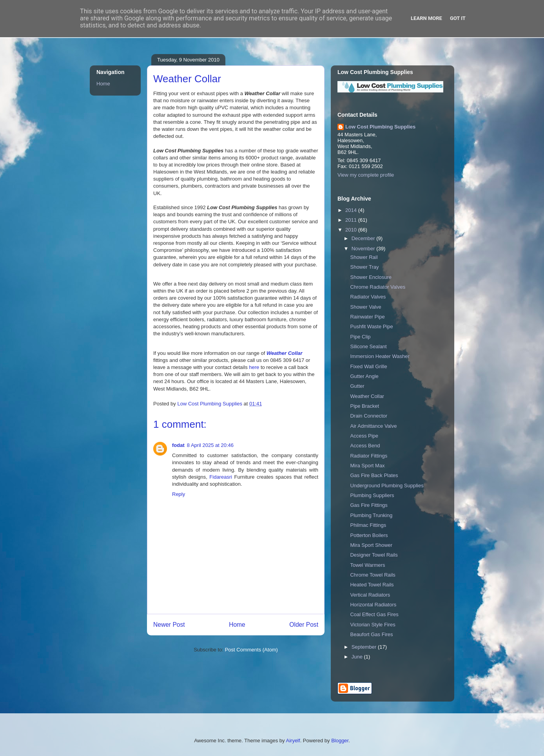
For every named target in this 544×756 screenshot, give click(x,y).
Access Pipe (364, 436)
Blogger (340, 741)
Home (237, 625)
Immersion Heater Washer (380, 356)
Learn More (426, 18)
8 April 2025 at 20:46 (210, 445)
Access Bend (365, 446)
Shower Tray (364, 267)
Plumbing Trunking (371, 515)
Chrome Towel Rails (373, 575)
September (365, 647)
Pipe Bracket (364, 406)
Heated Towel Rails (372, 585)
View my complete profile (366, 175)
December (364, 238)
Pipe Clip (360, 337)
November (364, 249)
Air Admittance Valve (373, 426)
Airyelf (293, 741)
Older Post (304, 625)
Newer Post (169, 625)
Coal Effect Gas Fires (374, 614)
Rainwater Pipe (367, 317)
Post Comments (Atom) (251, 650)
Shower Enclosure (371, 277)
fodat (178, 445)
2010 (352, 230)
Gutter (357, 386)
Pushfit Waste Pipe (371, 326)
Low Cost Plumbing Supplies (380, 127)
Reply (179, 494)
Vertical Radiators (370, 595)
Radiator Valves (368, 297)
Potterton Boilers (369, 535)
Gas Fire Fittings (369, 505)
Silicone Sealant (368, 346)
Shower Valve (365, 307)
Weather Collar (367, 396)
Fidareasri (221, 477)
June (358, 657)
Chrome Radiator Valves (378, 287)
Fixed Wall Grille (368, 366)
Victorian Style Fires (373, 625)
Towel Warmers (367, 565)
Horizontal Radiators (373, 605)
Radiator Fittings (369, 456)
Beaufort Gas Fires (371, 634)
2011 (352, 220)
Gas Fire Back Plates (374, 475)
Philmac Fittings (368, 525)
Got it (458, 18)
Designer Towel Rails (374, 555)
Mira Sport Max (367, 466)
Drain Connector (369, 416)
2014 (352, 210)
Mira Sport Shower (371, 545)
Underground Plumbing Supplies (387, 486)
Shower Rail (364, 257)
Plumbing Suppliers (372, 495)
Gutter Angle (364, 376)
